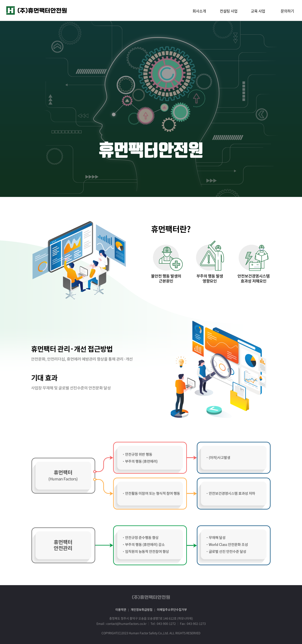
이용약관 (121, 609)
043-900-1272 (166, 623)
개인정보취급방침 (142, 609)
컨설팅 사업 (229, 11)
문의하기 (287, 11)
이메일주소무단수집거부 (172, 609)
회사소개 (199, 11)
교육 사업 (258, 11)
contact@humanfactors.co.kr (126, 623)
